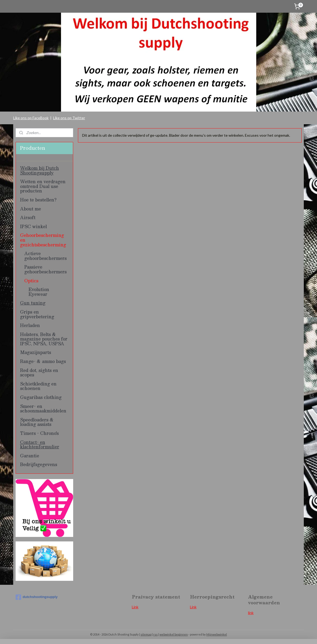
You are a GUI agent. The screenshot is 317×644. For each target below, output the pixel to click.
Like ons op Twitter (69, 118)
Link (135, 607)
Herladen (30, 325)
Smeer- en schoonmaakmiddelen (43, 409)
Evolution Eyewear (39, 292)
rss (155, 634)
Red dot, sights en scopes (39, 373)
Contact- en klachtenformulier (40, 445)
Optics (31, 281)
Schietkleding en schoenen (38, 386)
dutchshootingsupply (37, 597)
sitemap (146, 634)
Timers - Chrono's (39, 433)
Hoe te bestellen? (38, 200)
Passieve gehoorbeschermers (45, 269)
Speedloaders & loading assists (37, 422)
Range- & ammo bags (43, 361)
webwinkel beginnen (174, 634)
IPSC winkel (33, 226)
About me (31, 209)
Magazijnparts (36, 352)
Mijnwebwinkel (217, 634)
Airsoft (28, 217)
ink (194, 607)
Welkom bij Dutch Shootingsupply (39, 170)
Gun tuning (33, 303)
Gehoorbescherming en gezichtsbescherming (43, 240)
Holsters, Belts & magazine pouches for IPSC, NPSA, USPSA (44, 339)
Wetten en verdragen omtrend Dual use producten (43, 186)
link (251, 613)
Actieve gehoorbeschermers (45, 256)
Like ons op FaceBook (31, 118)
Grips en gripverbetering (37, 314)
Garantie (30, 456)
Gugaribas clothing (41, 397)
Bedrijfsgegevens (39, 464)
